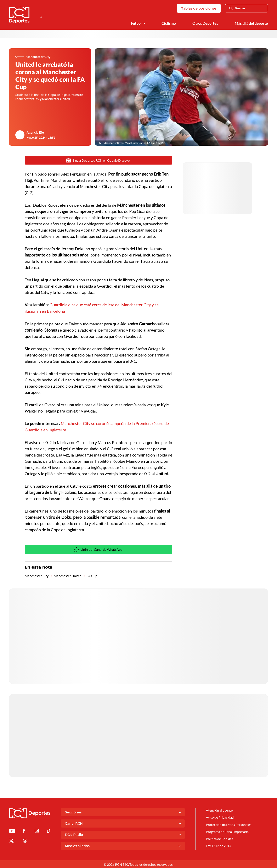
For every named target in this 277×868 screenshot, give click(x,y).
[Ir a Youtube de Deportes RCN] (12, 831)
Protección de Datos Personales (229, 824)
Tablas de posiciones (199, 8)
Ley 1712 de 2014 (219, 845)
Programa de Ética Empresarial (228, 831)
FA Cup (92, 575)
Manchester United (68, 575)
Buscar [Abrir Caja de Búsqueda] (237, 9)
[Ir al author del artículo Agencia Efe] (20, 135)
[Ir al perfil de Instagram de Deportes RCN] (37, 831)
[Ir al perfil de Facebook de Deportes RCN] (24, 831)
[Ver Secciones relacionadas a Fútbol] (144, 23)
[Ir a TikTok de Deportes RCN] (49, 831)
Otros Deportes (205, 23)
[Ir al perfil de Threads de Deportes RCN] (25, 841)
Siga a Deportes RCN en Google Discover (99, 160)
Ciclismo (169, 23)
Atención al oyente (219, 810)
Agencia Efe (35, 132)
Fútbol (136, 23)
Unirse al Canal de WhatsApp (98, 549)
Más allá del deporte (251, 23)
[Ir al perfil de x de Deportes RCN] (11, 841)
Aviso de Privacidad (220, 817)
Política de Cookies (219, 838)
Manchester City (37, 575)
